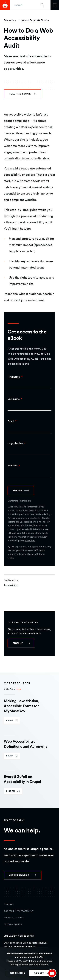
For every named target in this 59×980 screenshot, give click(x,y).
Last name (14, 399)
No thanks (18, 973)
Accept (39, 973)
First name (14, 377)
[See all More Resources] (29, 689)
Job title (12, 466)
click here (30, 541)
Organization (15, 443)
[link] (22, 94)
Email (11, 421)
